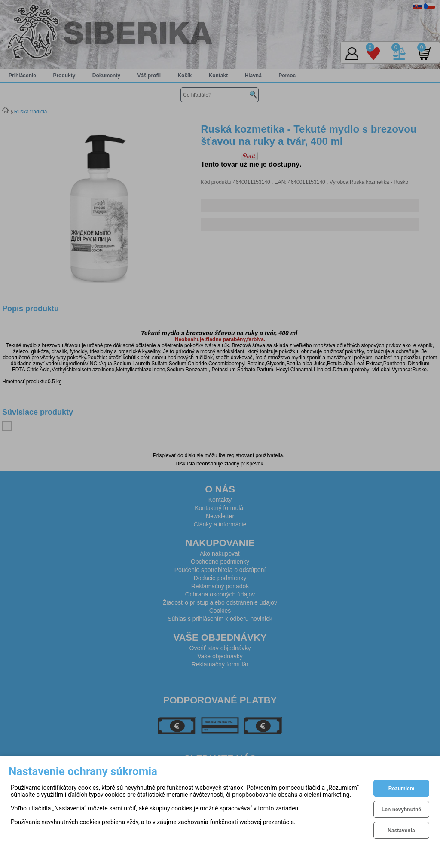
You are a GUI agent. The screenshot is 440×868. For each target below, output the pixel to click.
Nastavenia (401, 831)
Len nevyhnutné (401, 810)
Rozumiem (402, 789)
